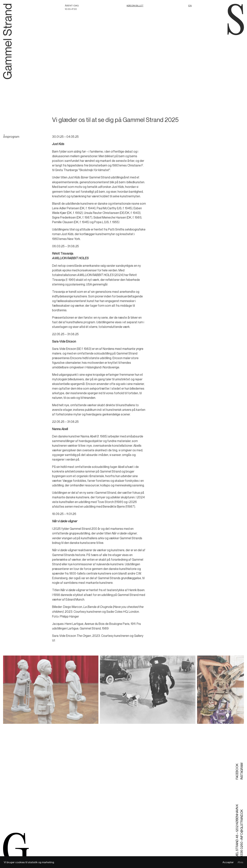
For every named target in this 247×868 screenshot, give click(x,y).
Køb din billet (135, 5)
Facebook (237, 771)
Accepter (228, 862)
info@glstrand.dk (242, 824)
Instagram (242, 771)
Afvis (240, 862)
